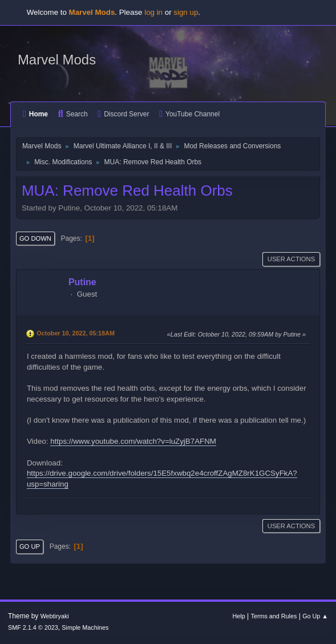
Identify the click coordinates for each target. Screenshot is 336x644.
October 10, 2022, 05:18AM (76, 333)
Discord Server (123, 114)
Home (35, 114)
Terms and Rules (274, 616)
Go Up (30, 546)
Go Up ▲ (315, 616)
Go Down (35, 238)
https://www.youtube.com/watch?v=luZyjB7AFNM (133, 441)
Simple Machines (85, 627)
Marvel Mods (57, 60)
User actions (291, 259)
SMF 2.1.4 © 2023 (33, 627)
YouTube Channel (189, 114)
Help (239, 616)
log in (153, 12)
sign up (186, 12)
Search (73, 114)
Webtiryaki (55, 616)
